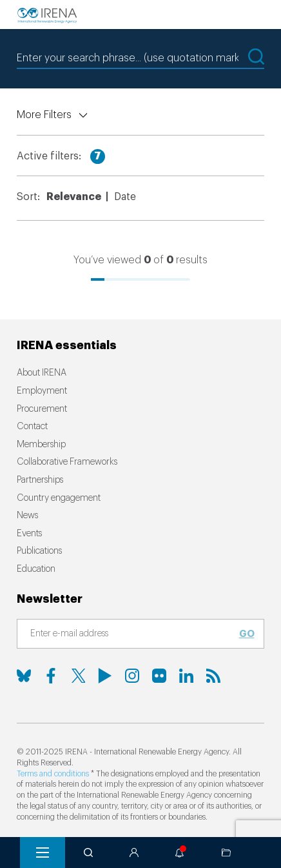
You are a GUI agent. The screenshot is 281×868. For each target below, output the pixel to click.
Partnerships (40, 480)
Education (36, 569)
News (27, 516)
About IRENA (42, 373)
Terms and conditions (53, 774)
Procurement (42, 409)
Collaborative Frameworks (67, 462)
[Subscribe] (133, 634)
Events (29, 534)
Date (125, 197)
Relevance (74, 197)
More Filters (44, 115)
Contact (32, 427)
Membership (41, 445)
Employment (42, 391)
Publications (39, 551)
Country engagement (59, 498)
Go (247, 634)
